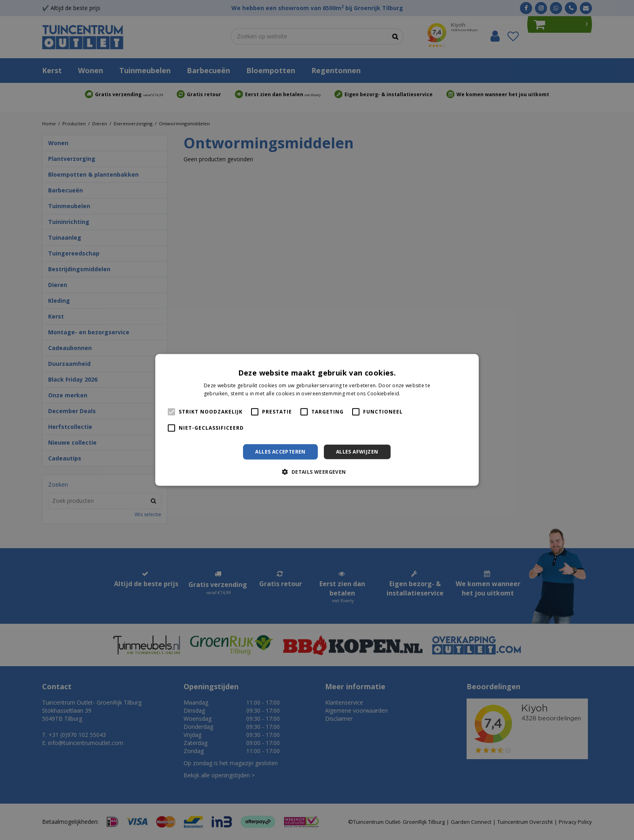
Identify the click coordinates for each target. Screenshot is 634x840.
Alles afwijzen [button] (357, 452)
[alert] (317, 420)
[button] (317, 472)
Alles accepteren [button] (280, 452)
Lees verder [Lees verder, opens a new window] (416, 394)
